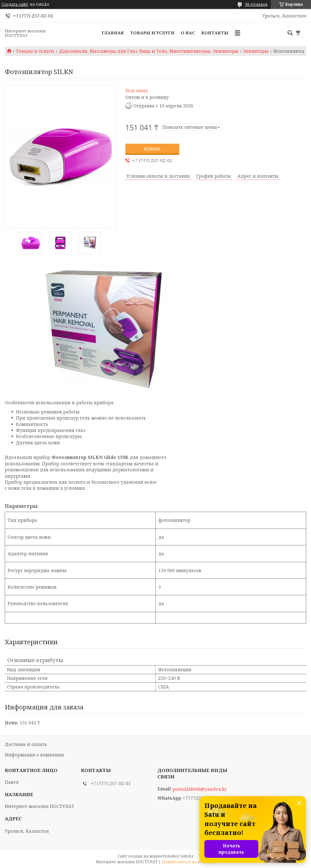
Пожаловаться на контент (189, 862)
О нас (188, 33)
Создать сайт (15, 4)
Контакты (215, 33)
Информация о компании (34, 755)
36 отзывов (256, 4)
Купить (152, 149)
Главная (113, 33)
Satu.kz (187, 856)
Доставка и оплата (26, 744)
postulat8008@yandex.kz (199, 789)
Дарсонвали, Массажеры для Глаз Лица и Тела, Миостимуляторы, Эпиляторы (149, 51)
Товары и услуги (152, 33)
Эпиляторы (256, 51)
